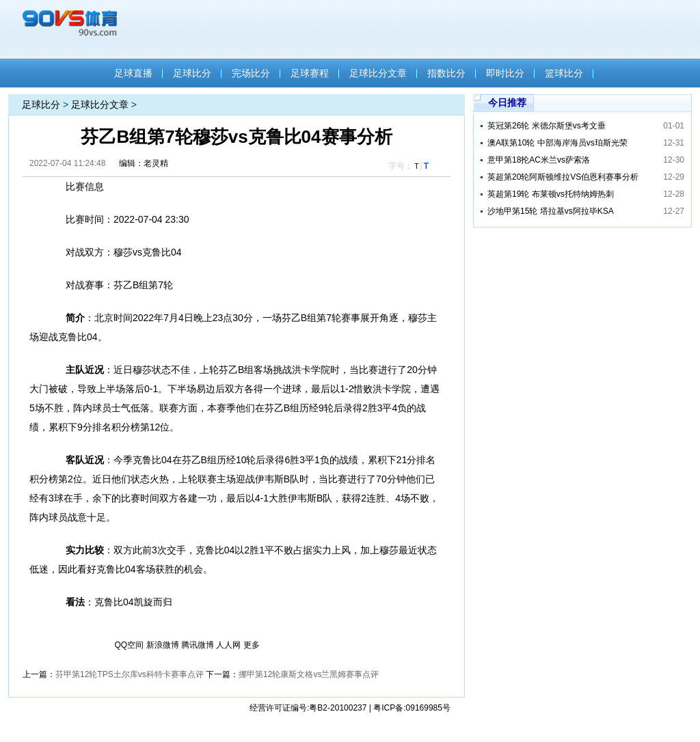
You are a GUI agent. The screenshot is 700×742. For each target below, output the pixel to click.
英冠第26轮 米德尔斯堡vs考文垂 (547, 126)
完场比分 (251, 73)
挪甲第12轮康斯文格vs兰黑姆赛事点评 (309, 674)
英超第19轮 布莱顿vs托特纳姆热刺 (551, 194)
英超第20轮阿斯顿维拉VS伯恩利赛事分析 (563, 177)
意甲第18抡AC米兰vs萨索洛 (539, 160)
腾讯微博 (198, 645)
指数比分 (446, 73)
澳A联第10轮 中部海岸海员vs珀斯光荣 (557, 143)
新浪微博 (163, 645)
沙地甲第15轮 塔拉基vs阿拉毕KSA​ (551, 211)
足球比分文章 (378, 73)
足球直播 (133, 73)
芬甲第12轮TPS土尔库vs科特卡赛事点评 (130, 674)
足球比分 (192, 73)
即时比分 (505, 73)
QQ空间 (130, 645)
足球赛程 (310, 73)
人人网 (228, 645)
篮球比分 (564, 73)
